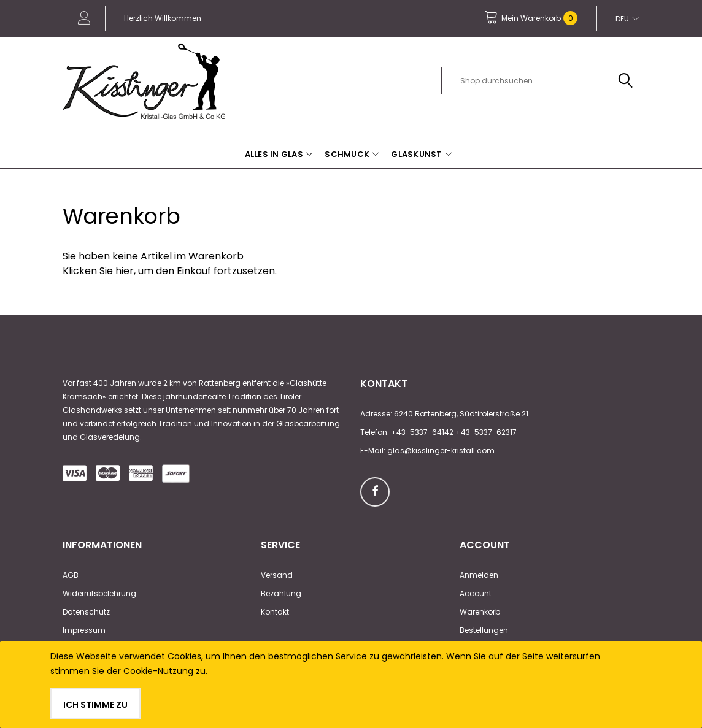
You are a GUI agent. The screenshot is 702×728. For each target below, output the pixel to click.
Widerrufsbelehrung (99, 593)
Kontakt (275, 612)
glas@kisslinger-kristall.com (441, 450)
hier (125, 271)
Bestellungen (484, 630)
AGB (71, 575)
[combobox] (545, 81)
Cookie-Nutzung (158, 671)
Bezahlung (281, 593)
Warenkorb (480, 612)
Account (476, 593)
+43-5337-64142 (422, 432)
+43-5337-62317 (486, 432)
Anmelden (479, 575)
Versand (277, 575)
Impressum (84, 630)
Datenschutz (86, 612)
